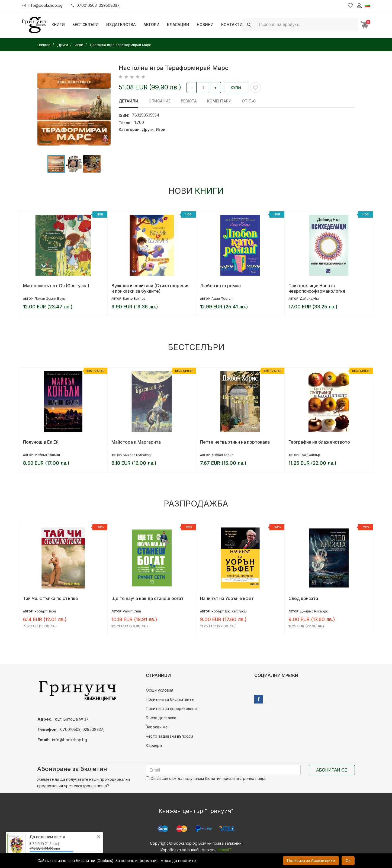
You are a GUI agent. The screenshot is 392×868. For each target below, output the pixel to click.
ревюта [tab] (189, 101)
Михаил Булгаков (137, 455)
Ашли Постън (222, 299)
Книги (58, 25)
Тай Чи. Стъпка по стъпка (50, 598)
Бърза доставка (161, 718)
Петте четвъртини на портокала (235, 442)
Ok (348, 861)
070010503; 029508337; (96, 5)
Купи (236, 88)
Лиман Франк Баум (50, 299)
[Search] (307, 25)
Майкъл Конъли (47, 455)
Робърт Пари (45, 611)
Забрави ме (157, 727)
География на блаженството (319, 442)
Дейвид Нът (310, 299)
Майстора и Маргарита (136, 442)
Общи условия (160, 690)
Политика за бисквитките (170, 699)
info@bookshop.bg (42, 5)
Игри (161, 129)
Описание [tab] (160, 101)
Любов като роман (220, 286)
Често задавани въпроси (169, 736)
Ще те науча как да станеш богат (147, 598)
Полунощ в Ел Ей (41, 442)
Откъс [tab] (249, 101)
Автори (151, 25)
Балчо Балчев (134, 299)
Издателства (121, 25)
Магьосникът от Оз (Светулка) (56, 286)
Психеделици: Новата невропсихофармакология (317, 288)
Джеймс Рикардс (314, 611)
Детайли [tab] (128, 101)
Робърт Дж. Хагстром (229, 611)
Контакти (232, 25)
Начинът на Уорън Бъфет (227, 598)
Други (148, 129)
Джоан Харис (222, 455)
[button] (106, 109)
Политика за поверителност (172, 709)
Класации (178, 25)
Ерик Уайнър (310, 455)
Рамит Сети (132, 611)
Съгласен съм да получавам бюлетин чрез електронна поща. (206, 778)
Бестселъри (86, 25)
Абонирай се (332, 770)
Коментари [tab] (219, 101)
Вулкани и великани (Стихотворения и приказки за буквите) (150, 288)
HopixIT (225, 850)
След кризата (303, 598)
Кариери (154, 745)
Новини (205, 25)
